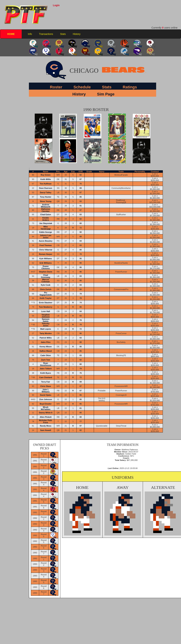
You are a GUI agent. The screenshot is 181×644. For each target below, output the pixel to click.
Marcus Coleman (46, 281)
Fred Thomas (46, 245)
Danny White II (46, 413)
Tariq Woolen (46, 333)
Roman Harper (46, 254)
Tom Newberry (46, 307)
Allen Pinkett (46, 417)
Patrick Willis (46, 338)
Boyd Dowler (46, 404)
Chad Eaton (46, 214)
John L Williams (46, 391)
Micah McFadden (46, 408)
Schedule (82, 87)
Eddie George (46, 232)
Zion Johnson (46, 399)
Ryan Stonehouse (46, 364)
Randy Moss (46, 426)
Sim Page (106, 94)
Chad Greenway (46, 276)
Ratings (130, 87)
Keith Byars (46, 373)
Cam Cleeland (46, 377)
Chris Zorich (46, 289)
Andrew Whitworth (46, 206)
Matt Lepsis (46, 329)
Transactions (46, 34)
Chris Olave (46, 386)
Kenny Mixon (46, 347)
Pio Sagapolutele (46, 294)
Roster (56, 87)
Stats (63, 34)
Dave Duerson (46, 188)
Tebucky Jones (46, 325)
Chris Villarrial (46, 250)
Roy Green (46, 175)
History (77, 34)
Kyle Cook (46, 285)
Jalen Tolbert (46, 369)
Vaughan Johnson (46, 316)
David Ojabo (46, 395)
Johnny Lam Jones (46, 237)
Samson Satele (46, 320)
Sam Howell (46, 430)
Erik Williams (46, 263)
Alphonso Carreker (46, 210)
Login (56, 5)
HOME (11, 34)
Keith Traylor (46, 298)
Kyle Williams (46, 259)
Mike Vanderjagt (46, 228)
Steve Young (46, 201)
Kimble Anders (46, 219)
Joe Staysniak (46, 223)
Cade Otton (46, 355)
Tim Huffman (46, 184)
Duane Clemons (46, 267)
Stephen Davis (46, 272)
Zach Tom (46, 360)
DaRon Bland (46, 351)
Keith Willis (46, 179)
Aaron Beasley (46, 241)
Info (30, 34)
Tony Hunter (46, 197)
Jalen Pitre (46, 342)
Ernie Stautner (46, 303)
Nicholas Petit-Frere (46, 421)
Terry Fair (46, 382)
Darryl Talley (46, 192)
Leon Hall (46, 311)
